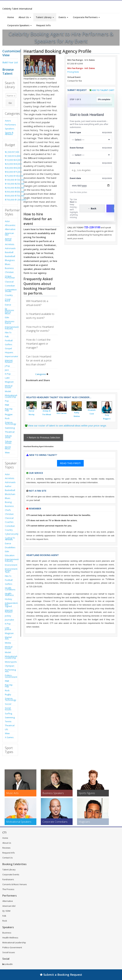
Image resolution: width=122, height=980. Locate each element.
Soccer (8, 704)
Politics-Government (10, 676)
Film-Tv (8, 332)
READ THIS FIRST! (70, 463)
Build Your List (10, 62)
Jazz (7, 370)
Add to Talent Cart (103, 90)
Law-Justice (8, 628)
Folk (7, 336)
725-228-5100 (92, 227)
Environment (10, 565)
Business (9, 268)
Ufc (7, 729)
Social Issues (8, 709)
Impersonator (10, 356)
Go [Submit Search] (10, 103)
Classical (9, 282)
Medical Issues (9, 387)
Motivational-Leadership (10, 396)
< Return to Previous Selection (43, 437)
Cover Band (8, 300)
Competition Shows (10, 290)
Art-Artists (10, 244)
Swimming (10, 428)
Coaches (9, 522)
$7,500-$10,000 (10, 156)
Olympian (10, 666)
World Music (8, 448)
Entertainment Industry (10, 328)
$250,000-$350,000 (10, 188)
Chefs (8, 510)
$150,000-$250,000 (10, 184)
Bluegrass (10, 260)
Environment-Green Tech (10, 570)
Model (8, 391)
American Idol (9, 234)
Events (63, 17)
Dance (8, 305)
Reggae (9, 414)
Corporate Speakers (19, 25)
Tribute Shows (8, 442)
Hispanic (9, 352)
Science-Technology (10, 423)
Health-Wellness (9, 594)
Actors (8, 121)
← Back (92, 208)
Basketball (10, 256)
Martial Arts (8, 638)
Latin (7, 378)
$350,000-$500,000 (10, 192)
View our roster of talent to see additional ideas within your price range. (67, 425)
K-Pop (8, 374)
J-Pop (7, 366)
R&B (7, 405)
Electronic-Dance (10, 322)
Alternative (10, 229)
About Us (25, 17)
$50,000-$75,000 (10, 172)
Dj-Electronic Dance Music (10, 311)
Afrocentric (10, 225)
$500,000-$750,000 (10, 196)
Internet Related (9, 361)
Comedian (10, 286)
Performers (10, 125)
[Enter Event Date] (91, 186)
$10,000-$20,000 (10, 160)
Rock (7, 418)
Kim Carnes (62, 413)
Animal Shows (8, 240)
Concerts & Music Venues (15, 884)
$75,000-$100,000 (10, 176)
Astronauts (10, 248)
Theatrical (10, 432)
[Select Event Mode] (91, 155)
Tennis (8, 721)
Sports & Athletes (9, 133)
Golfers (9, 344)
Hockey (8, 599)
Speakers (10, 129)
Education (10, 555)
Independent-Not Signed (10, 605)
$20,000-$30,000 (10, 164)
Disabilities (10, 547)
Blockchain (10, 494)
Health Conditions (10, 589)
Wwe (7, 452)
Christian (9, 272)
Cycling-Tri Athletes (10, 539)
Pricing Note (73, 72)
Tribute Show (8, 437)
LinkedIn (8, 964)
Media (8, 643)
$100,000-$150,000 (10, 180)
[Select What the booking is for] (91, 140)
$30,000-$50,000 (10, 168)
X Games (9, 737)
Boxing (8, 502)
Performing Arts (10, 671)
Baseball (9, 252)
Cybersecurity (10, 534)
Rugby (8, 694)
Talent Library (45, 17)
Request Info (44, 25)
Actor (7, 221)
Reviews (6, 848)
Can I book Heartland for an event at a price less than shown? (39, 360)
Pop (7, 401)
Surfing (8, 713)
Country (9, 295)
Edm (7, 317)
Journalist (9, 620)
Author (8, 486)
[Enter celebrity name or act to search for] (11, 96)
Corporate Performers (86, 17)
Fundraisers (8, 879)
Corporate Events (11, 874)
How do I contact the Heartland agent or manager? (38, 344)
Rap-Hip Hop (9, 410)
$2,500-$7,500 (10, 152)
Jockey (8, 616)
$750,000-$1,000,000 (10, 200)
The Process (8, 889)
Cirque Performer (10, 277)
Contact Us (8, 858)
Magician (9, 382)
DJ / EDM (6, 911)
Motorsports (10, 662)
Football (9, 340)
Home (11, 17)
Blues (8, 264)
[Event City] (91, 170)
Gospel (8, 348)
